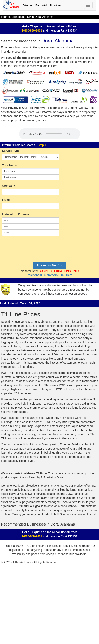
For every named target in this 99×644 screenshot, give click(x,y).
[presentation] (33, 251)
